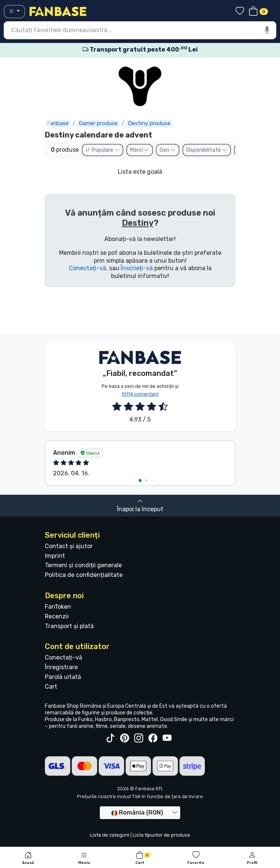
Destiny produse (149, 123)
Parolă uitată (63, 677)
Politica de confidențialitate (84, 575)
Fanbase (58, 123)
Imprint (55, 556)
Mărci (140, 150)
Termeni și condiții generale (83, 565)
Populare (103, 150)
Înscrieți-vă (137, 268)
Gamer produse (98, 123)
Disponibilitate (207, 150)
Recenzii (57, 616)
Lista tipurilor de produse (161, 835)
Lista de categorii (110, 835)
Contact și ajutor (69, 546)
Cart (51, 687)
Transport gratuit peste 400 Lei (140, 50)
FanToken (58, 607)
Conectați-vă (87, 268)
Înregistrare (61, 667)
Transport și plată (69, 626)
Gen (168, 150)
